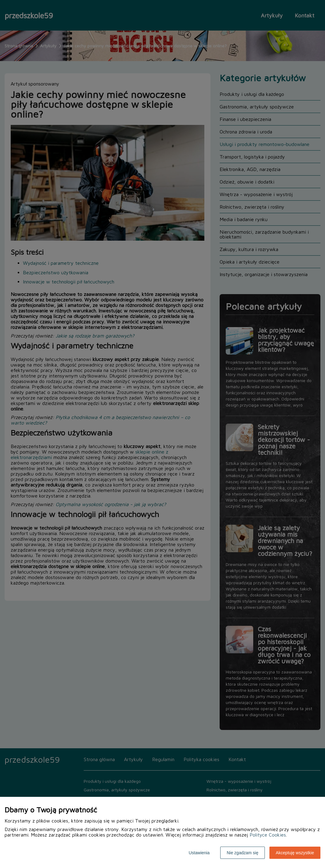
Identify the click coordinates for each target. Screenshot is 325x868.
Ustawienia (199, 853)
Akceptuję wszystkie (295, 853)
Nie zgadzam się (243, 853)
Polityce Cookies (268, 835)
